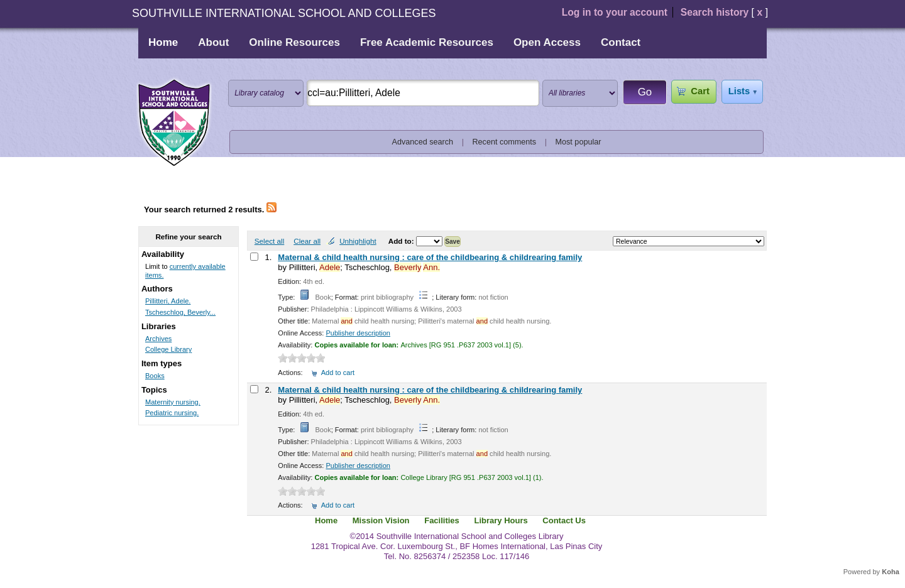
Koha (891, 572)
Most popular (579, 142)
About (213, 42)
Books (155, 376)
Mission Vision (381, 520)
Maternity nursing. (173, 402)
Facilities (442, 520)
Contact (621, 42)
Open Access (547, 42)
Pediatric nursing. (172, 413)
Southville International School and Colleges (174, 123)
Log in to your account (615, 12)
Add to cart (338, 373)
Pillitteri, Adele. (168, 301)
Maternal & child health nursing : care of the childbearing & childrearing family (430, 257)
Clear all (307, 241)
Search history (715, 12)
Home (163, 42)
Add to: (402, 241)
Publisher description (358, 333)
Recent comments (504, 142)
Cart (700, 91)
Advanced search (423, 142)
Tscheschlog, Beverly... (180, 312)
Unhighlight (358, 241)
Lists (739, 91)
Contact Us (564, 520)
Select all (269, 241)
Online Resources (294, 42)
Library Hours (501, 520)
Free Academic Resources (427, 42)
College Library (168, 349)
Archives (158, 339)
